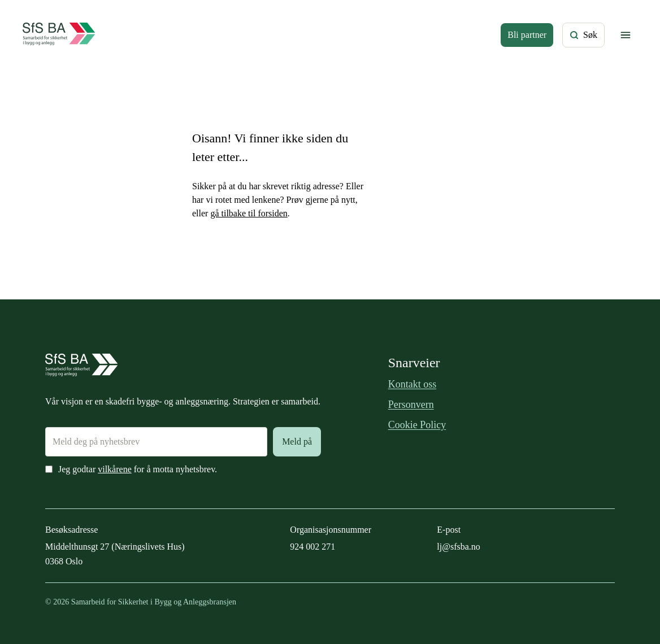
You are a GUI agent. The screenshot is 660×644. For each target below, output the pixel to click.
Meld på (297, 441)
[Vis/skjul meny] (626, 35)
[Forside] (59, 35)
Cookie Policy (417, 425)
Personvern (411, 404)
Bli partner (527, 35)
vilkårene (115, 469)
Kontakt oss (412, 384)
